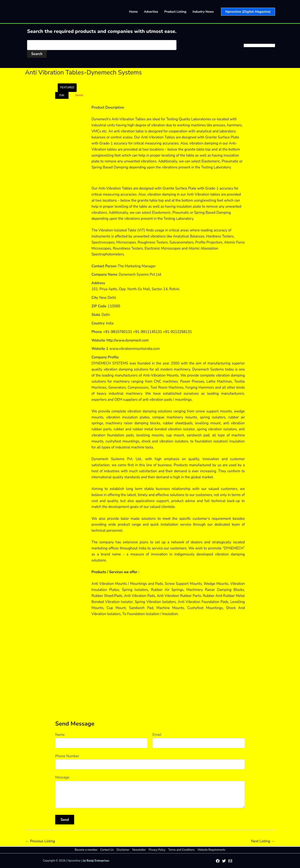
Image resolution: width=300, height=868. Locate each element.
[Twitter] (224, 861)
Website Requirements (211, 850)
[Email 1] (230, 861)
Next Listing (263, 841)
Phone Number (67, 756)
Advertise (151, 12)
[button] (248, 12)
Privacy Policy (157, 850)
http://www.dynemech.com (128, 340)
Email (157, 735)
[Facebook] (218, 861)
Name (60, 735)
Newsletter (139, 850)
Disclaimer (123, 850)
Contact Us (107, 850)
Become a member (87, 850)
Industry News (203, 12)
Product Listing (175, 12)
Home (134, 12)
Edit (62, 95)
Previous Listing (40, 841)
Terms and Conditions (181, 850)
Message (62, 777)
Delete (79, 95)
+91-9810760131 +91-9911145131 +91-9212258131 (148, 332)
